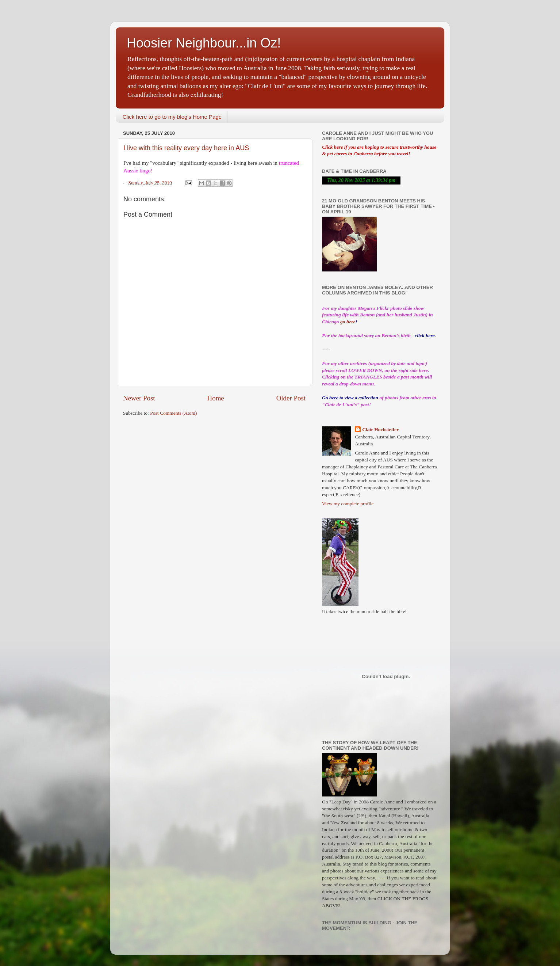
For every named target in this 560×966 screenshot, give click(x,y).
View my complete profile (348, 504)
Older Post (291, 398)
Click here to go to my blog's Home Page (172, 117)
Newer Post (139, 398)
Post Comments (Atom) (173, 413)
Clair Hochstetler (380, 429)
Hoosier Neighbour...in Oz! (204, 43)
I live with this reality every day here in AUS (186, 148)
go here (348, 322)
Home (216, 398)
